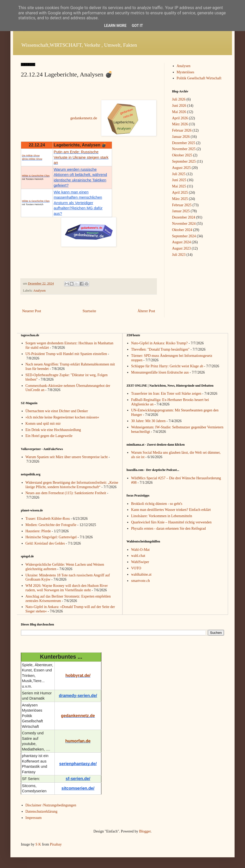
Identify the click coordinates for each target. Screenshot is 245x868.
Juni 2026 (179, 106)
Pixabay (56, 844)
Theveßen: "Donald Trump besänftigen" (160, 349)
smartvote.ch (140, 581)
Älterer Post (146, 311)
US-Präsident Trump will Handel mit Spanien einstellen (66, 354)
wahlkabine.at (141, 574)
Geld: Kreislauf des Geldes (45, 543)
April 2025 (180, 193)
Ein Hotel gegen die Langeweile (49, 436)
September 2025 (184, 161)
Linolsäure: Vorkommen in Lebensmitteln (162, 516)
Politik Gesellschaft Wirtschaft (199, 78)
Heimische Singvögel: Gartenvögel (51, 537)
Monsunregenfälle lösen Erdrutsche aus (160, 372)
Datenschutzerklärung (42, 811)
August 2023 (181, 248)
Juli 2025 (179, 174)
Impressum (34, 818)
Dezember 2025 (184, 143)
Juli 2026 (179, 99)
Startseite (89, 311)
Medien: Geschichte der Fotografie (51, 525)
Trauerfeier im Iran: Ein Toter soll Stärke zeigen (166, 394)
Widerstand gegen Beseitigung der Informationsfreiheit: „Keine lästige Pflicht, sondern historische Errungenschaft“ (72, 485)
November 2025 (184, 149)
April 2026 (180, 118)
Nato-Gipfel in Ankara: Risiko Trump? (159, 343)
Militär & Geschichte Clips (36, 176)
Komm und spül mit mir (43, 424)
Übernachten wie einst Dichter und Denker (57, 411)
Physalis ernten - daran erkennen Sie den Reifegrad (169, 529)
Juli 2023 (179, 255)
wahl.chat (138, 556)
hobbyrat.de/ (78, 675)
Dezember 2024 (184, 217)
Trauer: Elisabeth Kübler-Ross (48, 519)
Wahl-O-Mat (140, 550)
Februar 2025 (182, 205)
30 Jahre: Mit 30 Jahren (148, 421)
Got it (137, 26)
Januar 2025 (181, 211)
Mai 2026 (179, 112)
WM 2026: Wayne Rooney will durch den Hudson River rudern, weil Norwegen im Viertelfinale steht (67, 588)
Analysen (40, 291)
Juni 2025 (179, 180)
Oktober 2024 (182, 230)
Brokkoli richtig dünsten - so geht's (157, 504)
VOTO (136, 568)
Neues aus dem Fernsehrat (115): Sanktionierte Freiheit (66, 493)
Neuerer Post (32, 311)
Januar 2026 (181, 137)
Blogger (145, 831)
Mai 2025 (179, 186)
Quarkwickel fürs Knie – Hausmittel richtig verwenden (171, 522)
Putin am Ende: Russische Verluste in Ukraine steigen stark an (81, 157)
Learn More (115, 26)
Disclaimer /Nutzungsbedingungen (51, 805)
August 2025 (181, 168)
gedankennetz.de (84, 118)
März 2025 (180, 199)
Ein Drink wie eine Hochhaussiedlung (53, 430)
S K (38, 844)
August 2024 (181, 242)
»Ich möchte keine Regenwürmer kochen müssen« (62, 417)
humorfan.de (78, 741)
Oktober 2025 (182, 155)
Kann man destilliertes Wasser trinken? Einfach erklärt (171, 510)
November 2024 (184, 224)
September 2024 (184, 236)
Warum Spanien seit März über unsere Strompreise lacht (67, 457)
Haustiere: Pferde (38, 531)
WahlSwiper (140, 562)
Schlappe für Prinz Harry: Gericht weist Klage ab (167, 366)
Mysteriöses (186, 72)
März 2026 (180, 124)
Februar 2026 (182, 130)
